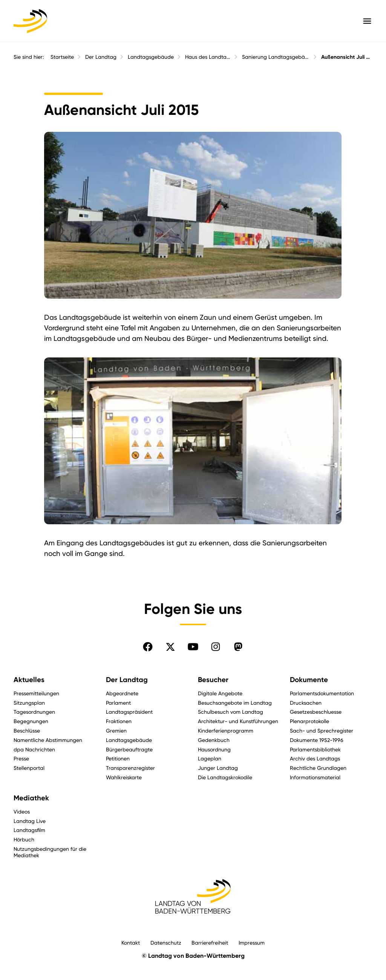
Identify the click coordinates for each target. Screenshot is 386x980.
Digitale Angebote (220, 693)
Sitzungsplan (29, 703)
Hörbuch (24, 839)
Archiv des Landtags (315, 758)
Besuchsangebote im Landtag (235, 703)
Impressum (252, 943)
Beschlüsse (27, 730)
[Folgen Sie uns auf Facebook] (148, 647)
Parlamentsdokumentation (322, 693)
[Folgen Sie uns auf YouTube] (193, 647)
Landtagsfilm (29, 830)
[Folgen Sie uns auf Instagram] (216, 647)
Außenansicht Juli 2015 (347, 57)
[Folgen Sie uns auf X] (170, 647)
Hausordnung (214, 749)
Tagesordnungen (34, 712)
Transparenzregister (130, 768)
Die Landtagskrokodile (225, 777)
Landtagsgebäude (151, 57)
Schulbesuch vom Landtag (231, 712)
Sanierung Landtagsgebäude (276, 57)
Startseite (62, 57)
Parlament (118, 703)
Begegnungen (31, 721)
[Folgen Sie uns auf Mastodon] (238, 647)
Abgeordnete (122, 693)
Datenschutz (166, 943)
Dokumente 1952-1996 (317, 740)
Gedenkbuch (214, 740)
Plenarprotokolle (309, 721)
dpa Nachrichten (34, 749)
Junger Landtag (218, 768)
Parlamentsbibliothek (315, 749)
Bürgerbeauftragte (129, 749)
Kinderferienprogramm (226, 730)
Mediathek (31, 798)
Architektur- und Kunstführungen (238, 721)
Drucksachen (306, 703)
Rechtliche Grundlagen (318, 768)
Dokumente (309, 680)
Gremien (116, 730)
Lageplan (210, 758)
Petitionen (118, 758)
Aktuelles (29, 680)
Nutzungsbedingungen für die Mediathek (50, 852)
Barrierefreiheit (210, 943)
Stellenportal (29, 768)
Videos (22, 811)
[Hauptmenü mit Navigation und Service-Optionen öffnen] (367, 21)
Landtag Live (30, 821)
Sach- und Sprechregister (322, 730)
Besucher (213, 680)
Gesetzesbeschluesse (316, 712)
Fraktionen (119, 721)
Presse (21, 758)
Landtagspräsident (129, 712)
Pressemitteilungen (36, 693)
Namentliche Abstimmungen (48, 740)
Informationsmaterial (315, 777)
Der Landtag (101, 57)
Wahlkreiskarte (124, 777)
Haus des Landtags (208, 57)
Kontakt (131, 943)
